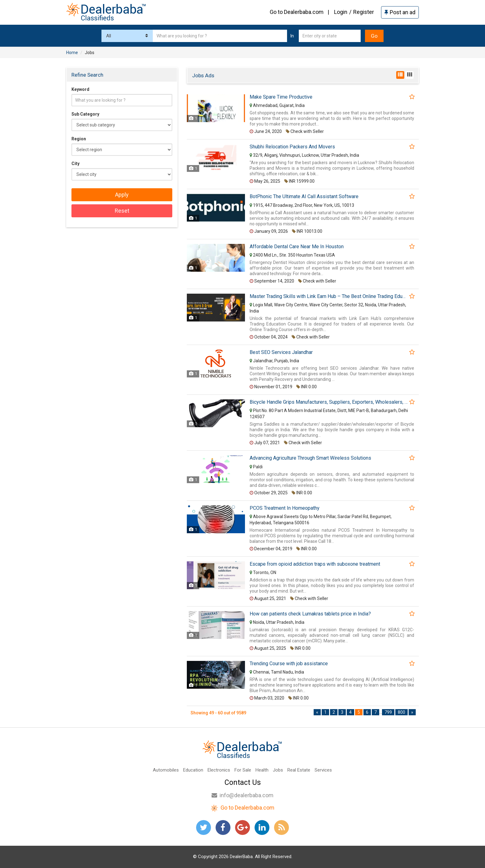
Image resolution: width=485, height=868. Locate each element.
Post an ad (400, 12)
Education (193, 770)
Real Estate (299, 770)
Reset (122, 211)
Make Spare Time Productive (281, 97)
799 (388, 712)
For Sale (243, 770)
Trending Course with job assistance (289, 664)
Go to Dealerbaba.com (297, 12)
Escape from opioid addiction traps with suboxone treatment (315, 564)
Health (262, 770)
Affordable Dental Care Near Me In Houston (297, 247)
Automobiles (166, 770)
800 (401, 712)
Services (323, 770)
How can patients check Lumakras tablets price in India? (310, 614)
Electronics (219, 770)
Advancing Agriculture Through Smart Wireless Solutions (310, 458)
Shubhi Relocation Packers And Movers (292, 147)
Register (364, 12)
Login (341, 12)
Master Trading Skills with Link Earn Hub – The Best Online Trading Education (329, 296)
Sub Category (85, 114)
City (75, 164)
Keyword (80, 89)
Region (79, 139)
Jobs (278, 770)
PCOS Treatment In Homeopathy (285, 508)
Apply (122, 195)
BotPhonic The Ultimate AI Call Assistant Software (304, 197)
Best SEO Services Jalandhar (281, 352)
